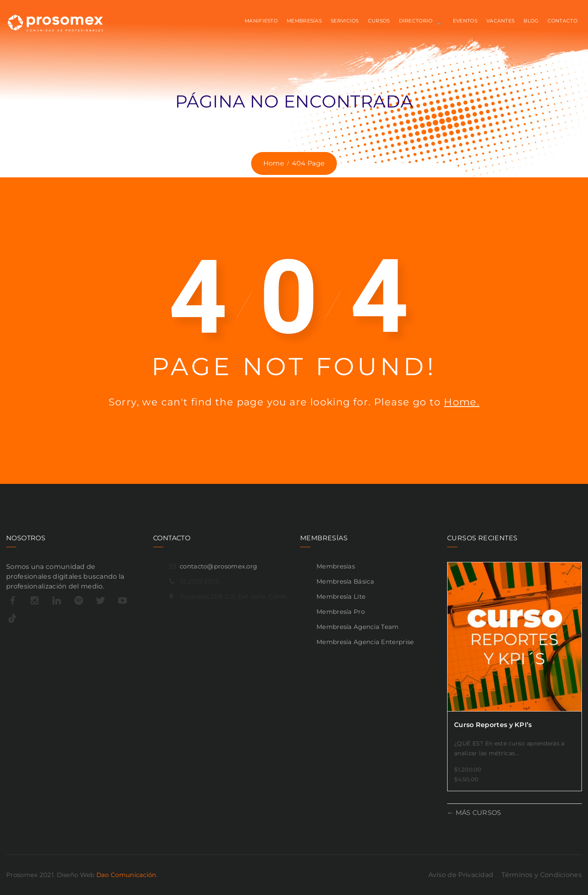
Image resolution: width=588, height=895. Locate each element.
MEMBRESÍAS (304, 21)
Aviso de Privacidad (461, 875)
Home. (462, 402)
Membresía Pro (341, 612)
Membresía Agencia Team (358, 627)
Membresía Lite (341, 596)
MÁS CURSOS (477, 813)
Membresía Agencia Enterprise (365, 642)
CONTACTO (562, 21)
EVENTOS (465, 21)
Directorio (416, 21)
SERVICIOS (345, 21)
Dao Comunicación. (127, 875)
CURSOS (379, 21)
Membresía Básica (345, 581)
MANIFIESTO (261, 21)
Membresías (336, 566)
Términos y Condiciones (542, 875)
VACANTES (500, 21)
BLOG (531, 21)
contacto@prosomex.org (218, 566)
